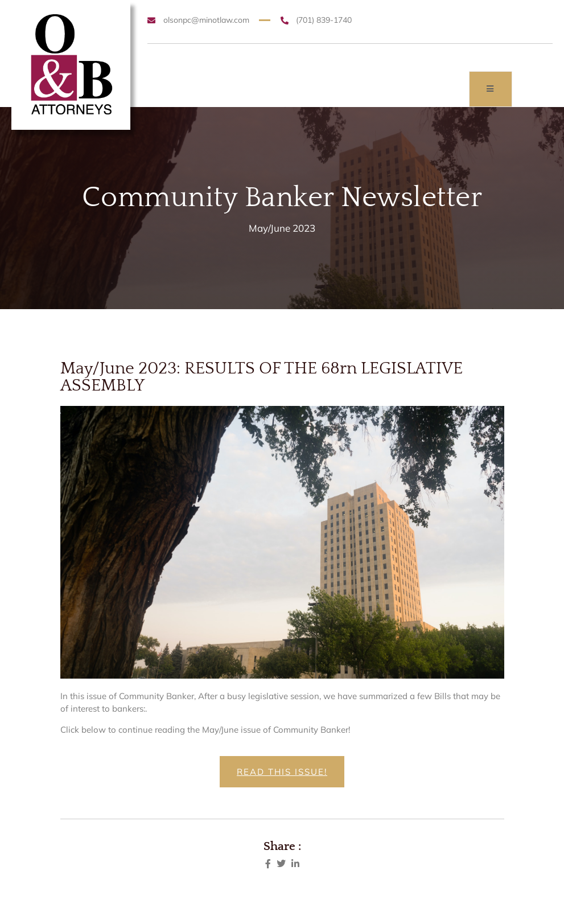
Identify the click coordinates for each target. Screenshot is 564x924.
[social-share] (268, 863)
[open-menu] (491, 89)
